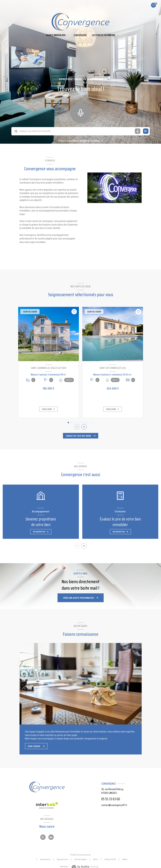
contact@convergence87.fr (114, 805)
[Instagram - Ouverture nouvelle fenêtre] (43, 837)
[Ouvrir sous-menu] (68, 35)
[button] (84, 427)
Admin (96, 859)
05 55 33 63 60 (111, 799)
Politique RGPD (110, 859)
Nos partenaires (63, 859)
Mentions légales (81, 859)
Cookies (125, 859)
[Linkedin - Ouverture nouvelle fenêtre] (51, 837)
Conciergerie (80, 35)
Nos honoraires (45, 859)
